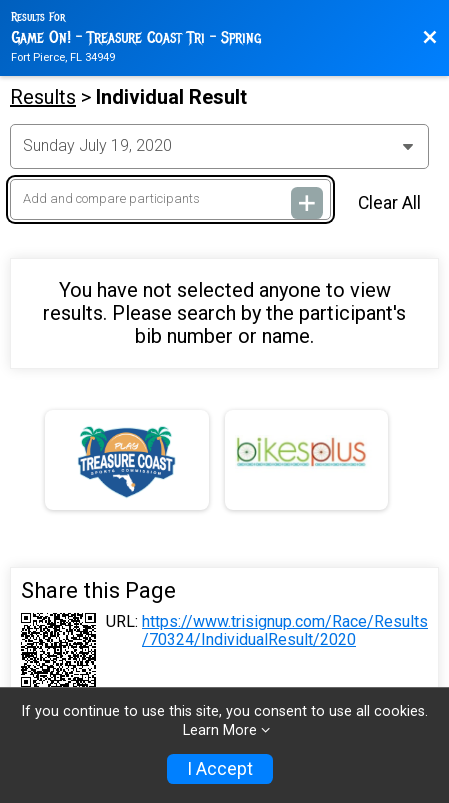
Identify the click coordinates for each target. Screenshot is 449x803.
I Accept (220, 769)
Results (43, 97)
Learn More (220, 730)
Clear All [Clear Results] (389, 203)
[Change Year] (219, 146)
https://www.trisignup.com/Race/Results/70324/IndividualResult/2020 (285, 631)
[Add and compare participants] (170, 199)
